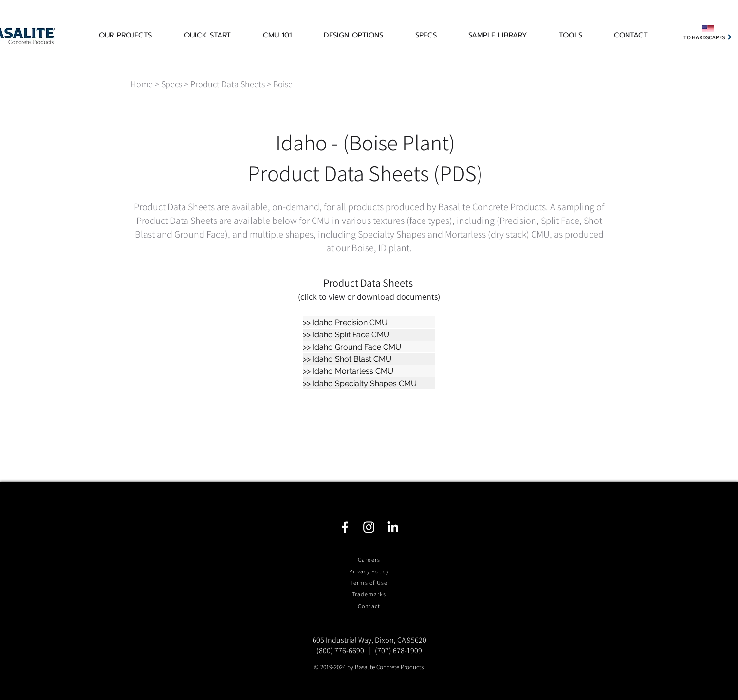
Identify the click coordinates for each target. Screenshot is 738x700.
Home (142, 84)
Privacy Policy (369, 571)
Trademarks (369, 594)
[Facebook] (345, 527)
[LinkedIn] (393, 527)
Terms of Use (369, 582)
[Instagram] (369, 527)
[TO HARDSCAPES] (708, 37)
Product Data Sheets (228, 84)
